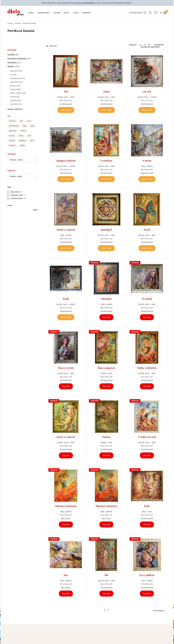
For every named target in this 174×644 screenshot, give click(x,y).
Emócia (106, 437)
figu (25, 126)
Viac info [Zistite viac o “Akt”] (106, 594)
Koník (66, 299)
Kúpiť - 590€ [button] (66, 110)
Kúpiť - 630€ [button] (147, 110)
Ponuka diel (43, 13)
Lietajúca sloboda (66, 161)
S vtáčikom (106, 161)
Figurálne (14, 82)
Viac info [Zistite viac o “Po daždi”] (147, 317)
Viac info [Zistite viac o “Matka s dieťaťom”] (147, 386)
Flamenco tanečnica (66, 506)
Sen (66, 575)
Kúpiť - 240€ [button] (106, 248)
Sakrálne (14, 100)
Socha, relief (13, 109)
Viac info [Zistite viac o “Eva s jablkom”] (147, 594)
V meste (147, 161)
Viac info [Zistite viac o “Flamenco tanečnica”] (66, 524)
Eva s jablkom (147, 575)
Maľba (10, 66)
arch (29, 121)
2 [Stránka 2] (108, 610)
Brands (18, 23)
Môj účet (93, 638)
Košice (13, 86)
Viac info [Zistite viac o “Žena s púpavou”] (106, 386)
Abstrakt (14, 71)
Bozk (147, 506)
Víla (66, 92)
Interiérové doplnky (17, 59)
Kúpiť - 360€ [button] (66, 248)
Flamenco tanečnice (106, 506)
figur (33, 126)
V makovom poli (147, 437)
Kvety (21, 136)
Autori (57, 13)
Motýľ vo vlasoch (66, 230)
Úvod (31, 13)
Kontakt (87, 13)
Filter (35, 210)
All (149, 45)
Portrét (13, 97)
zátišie (22, 145)
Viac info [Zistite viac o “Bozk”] (147, 524)
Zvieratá (14, 104)
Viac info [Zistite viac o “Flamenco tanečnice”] (106, 524)
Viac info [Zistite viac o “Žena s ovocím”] (66, 386)
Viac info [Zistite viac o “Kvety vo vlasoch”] (66, 455)
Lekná (106, 92)
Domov (10, 23)
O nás (76, 13)
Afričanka (106, 299)
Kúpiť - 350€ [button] (106, 110)
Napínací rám (17, 195)
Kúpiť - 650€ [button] (66, 179)
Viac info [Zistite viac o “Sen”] (66, 594)
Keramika (12, 62)
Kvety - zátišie (16, 93)
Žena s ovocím (66, 368)
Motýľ (147, 230)
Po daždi (147, 299)
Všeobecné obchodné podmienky (145, 641)
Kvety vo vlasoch (66, 437)
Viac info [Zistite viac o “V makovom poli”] (147, 455)
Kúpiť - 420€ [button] (66, 317)
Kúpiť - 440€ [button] (147, 179)
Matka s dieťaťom (147, 368)
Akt (12, 75)
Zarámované (16, 198)
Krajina (13, 89)
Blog (67, 13)
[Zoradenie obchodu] (153, 47)
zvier (32, 141)
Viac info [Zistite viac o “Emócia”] (106, 455)
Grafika (11, 55)
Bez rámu (15, 192)
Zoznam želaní (95, 641)
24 (145, 45)
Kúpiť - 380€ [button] (106, 179)
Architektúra (15, 78)
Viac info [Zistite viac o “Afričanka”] (106, 317)
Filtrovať (52, 46)
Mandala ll (106, 230)
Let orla (147, 92)
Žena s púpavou (106, 368)
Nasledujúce (159, 610)
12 (140, 45)
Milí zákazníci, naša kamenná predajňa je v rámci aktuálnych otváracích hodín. (87, 3)
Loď (29, 136)
